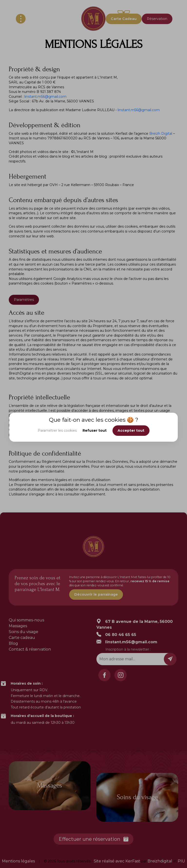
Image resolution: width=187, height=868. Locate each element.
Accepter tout (131, 430)
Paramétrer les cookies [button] (57, 430)
